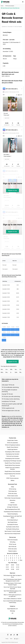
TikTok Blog (13, 542)
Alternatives (12, 500)
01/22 (18, 565)
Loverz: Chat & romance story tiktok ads (8, 369)
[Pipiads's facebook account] (8, 635)
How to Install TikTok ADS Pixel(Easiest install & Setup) (12, 602)
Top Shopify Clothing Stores (12, 529)
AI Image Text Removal (12, 507)
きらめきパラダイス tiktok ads (12, 372)
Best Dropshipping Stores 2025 (12, 509)
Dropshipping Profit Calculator (12, 459)
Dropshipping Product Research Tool (12, 512)
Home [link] (2, 6)
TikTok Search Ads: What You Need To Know (12, 576)
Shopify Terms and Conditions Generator (12, 468)
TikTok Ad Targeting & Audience (13, 445)
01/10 (18, 567)
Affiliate (12, 481)
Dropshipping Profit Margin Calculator (12, 461)
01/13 (12, 567)
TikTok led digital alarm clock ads (11, 411)
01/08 (12, 569)
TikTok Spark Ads (13, 491)
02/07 (7, 565)
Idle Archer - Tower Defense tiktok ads (12, 369)
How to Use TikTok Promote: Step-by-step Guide (13, 588)
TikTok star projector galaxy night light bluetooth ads (12, 405)
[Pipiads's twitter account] (11, 635)
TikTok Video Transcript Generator (13, 498)
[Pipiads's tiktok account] (14, 635)
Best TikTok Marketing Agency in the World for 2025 (12, 592)
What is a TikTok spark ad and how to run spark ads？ (12, 596)
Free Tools (13, 476)
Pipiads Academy (12, 551)
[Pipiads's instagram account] (17, 635)
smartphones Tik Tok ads (9, 401)
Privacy (7, 639)
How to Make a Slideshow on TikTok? (12, 599)
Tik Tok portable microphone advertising (9, 391)
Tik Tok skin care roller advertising (11, 396)
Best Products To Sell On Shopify (12, 531)
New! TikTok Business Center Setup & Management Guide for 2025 (13, 580)
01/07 (18, 569)
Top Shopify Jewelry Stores (12, 527)
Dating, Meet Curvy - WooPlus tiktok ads (17, 372)
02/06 (12, 565)
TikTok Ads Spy (12, 489)
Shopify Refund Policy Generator (12, 465)
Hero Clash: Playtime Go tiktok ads (3, 369)
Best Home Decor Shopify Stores (13, 534)
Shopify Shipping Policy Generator (12, 474)
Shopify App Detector (12, 450)
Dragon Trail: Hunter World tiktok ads (8, 372)
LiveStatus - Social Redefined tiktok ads (22, 369)
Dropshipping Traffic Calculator (12, 452)
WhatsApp (13, 611)
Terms (11, 639)
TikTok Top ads (12, 544)
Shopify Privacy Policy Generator (12, 463)
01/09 (7, 569)
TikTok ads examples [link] (10, 6)
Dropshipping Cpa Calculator (12, 454)
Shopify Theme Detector (12, 447)
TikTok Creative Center (12, 496)
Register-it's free (13, 190)
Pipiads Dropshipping (12, 514)
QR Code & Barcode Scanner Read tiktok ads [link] (10, 8)
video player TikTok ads (8, 385)
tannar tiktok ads (17, 369)
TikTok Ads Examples (12, 540)
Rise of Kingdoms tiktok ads (22, 372)
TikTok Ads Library (13, 494)
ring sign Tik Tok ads (7, 394)
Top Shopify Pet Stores (13, 525)
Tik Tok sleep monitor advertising (11, 399)
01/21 (7, 567)
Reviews (12, 503)
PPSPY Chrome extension (12, 478)
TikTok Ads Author (12, 549)
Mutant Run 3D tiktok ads (3, 372)
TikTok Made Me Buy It (12, 520)
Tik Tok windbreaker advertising (10, 387)
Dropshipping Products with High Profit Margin (12, 517)
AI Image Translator (12, 505)
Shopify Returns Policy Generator (12, 471)
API (12, 613)
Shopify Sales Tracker (12, 440)
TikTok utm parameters (12, 443)
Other (20, 560)
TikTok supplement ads (8, 408)
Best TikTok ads (12, 547)
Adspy (12, 487)
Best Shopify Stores (12, 522)
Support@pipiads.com (12, 609)
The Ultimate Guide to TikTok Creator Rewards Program (13, 584)
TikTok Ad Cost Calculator (12, 456)
